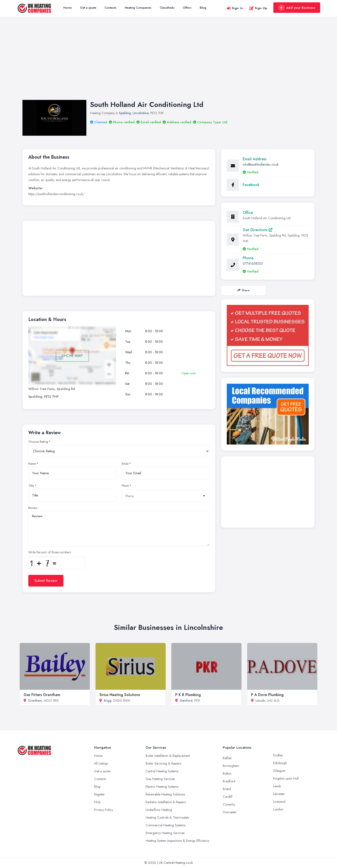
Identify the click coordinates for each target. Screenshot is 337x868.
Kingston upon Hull (286, 778)
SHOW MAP (72, 356)
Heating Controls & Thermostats (167, 817)
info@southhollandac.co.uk (261, 164)
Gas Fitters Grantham (42, 695)
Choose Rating (38, 442)
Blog (203, 8)
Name (32, 464)
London (278, 809)
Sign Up (258, 8)
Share (244, 290)
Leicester (279, 794)
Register (99, 794)
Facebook (251, 185)
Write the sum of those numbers (50, 552)
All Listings (101, 763)
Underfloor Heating (159, 810)
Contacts (110, 8)
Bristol (227, 789)
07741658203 (253, 263)
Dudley (278, 755)
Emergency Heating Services (165, 833)
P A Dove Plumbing (267, 695)
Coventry (229, 804)
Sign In (235, 8)
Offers (187, 8)
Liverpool (279, 802)
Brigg (108, 700)
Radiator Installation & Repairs (166, 802)
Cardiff (228, 797)
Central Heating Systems (162, 771)
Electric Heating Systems (162, 787)
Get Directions (258, 230)
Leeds (277, 786)
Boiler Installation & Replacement (168, 756)
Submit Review (46, 581)
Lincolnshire (141, 113)
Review (33, 508)
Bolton (227, 773)
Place (125, 486)
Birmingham (231, 766)
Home (68, 8)
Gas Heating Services (160, 779)
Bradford (229, 781)
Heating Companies (138, 8)
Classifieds (167, 8)
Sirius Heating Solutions (120, 695)
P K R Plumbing (188, 695)
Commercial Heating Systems (165, 825)
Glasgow (279, 771)
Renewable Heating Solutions (165, 794)
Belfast (227, 758)
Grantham (35, 700)
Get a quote (88, 8)
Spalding (125, 113)
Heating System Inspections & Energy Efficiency (177, 841)
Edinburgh (280, 763)
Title (31, 486)
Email (125, 464)
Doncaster (230, 812)
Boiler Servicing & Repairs (163, 763)
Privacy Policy (104, 810)
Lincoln (260, 700)
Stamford (186, 700)
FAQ (97, 802)
